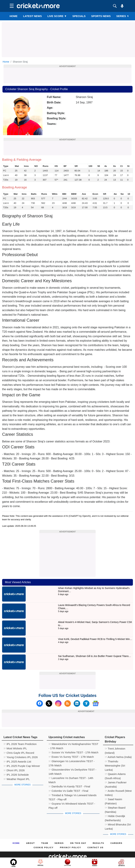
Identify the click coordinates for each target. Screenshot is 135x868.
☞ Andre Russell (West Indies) (118, 791)
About (30, 843)
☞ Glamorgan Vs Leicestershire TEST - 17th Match (72, 762)
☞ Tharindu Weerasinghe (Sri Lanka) (115, 762)
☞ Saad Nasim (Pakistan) (113, 800)
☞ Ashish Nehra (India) (118, 757)
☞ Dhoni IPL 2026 (14, 770)
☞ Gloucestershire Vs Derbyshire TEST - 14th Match (72, 770)
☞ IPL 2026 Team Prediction (20, 744)
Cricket (72, 863)
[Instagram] (58, 703)
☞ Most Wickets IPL (15, 748)
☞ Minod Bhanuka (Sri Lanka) (118, 825)
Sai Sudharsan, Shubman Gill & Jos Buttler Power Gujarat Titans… (95, 656)
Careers (116, 843)
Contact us (95, 847)
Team (45, 843)
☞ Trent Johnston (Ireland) (115, 749)
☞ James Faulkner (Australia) (116, 783)
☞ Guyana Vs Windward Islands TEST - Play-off (72, 804)
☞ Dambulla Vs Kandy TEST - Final (69, 786)
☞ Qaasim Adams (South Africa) (115, 774)
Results (99, 843)
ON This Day (78, 843)
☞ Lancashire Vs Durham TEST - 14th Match (71, 778)
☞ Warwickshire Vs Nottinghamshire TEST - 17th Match (73, 744)
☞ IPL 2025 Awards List (17, 762)
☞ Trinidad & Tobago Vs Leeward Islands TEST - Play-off (73, 796)
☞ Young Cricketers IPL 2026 (21, 757)
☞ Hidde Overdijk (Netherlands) (115, 816)
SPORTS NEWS (101, 16)
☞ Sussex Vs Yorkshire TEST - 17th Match (73, 752)
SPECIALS (79, 16)
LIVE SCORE (57, 16)
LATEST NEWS (32, 16)
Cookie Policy (44, 847)
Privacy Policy (70, 847)
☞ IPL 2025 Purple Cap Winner (22, 766)
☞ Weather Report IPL (17, 779)
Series (123, 16)
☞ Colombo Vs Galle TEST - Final (68, 791)
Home (13, 16)
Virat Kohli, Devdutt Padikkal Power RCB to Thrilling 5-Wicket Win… (95, 639)
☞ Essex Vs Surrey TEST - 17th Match (71, 757)
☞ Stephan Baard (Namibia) (115, 808)
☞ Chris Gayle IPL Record (19, 753)
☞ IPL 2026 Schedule (16, 775)
